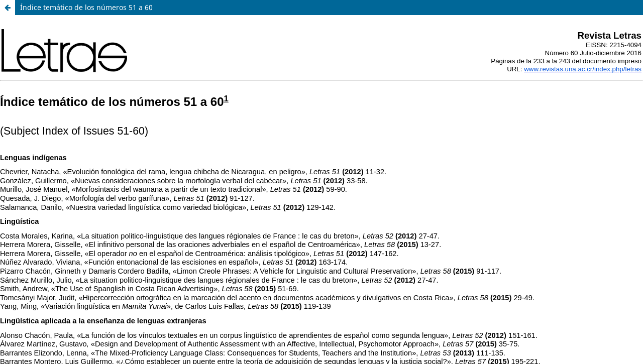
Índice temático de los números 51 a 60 (86, 7)
